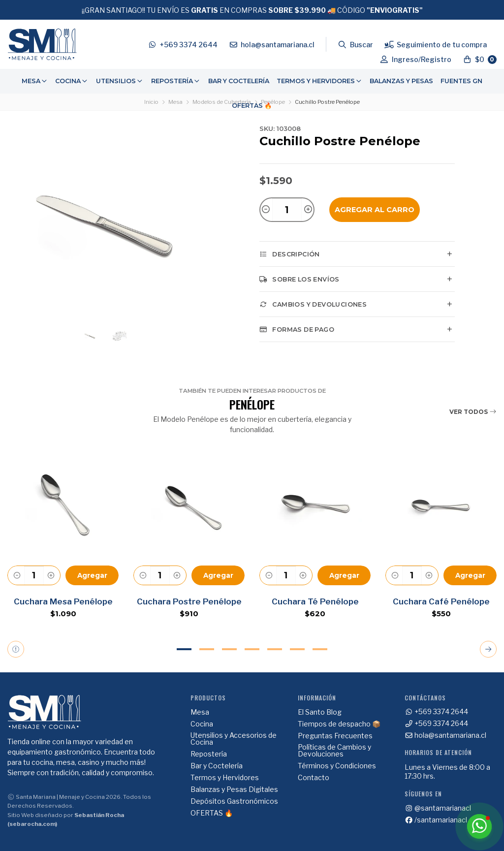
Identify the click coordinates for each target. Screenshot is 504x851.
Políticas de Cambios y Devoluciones (334, 751)
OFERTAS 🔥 (252, 106)
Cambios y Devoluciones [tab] (313, 304)
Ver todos (473, 412)
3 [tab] (229, 649)
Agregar (92, 575)
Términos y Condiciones (337, 766)
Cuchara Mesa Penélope (63, 601)
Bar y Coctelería (239, 81)
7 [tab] (320, 649)
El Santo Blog (320, 712)
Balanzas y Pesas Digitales (234, 789)
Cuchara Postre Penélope (189, 601)
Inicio (151, 102)
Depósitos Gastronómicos (234, 801)
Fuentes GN (461, 81)
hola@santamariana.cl (446, 735)
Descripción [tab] (290, 254)
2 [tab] (207, 649)
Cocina (72, 81)
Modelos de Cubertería (222, 102)
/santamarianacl (436, 820)
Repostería (176, 81)
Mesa (35, 81)
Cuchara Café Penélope (441, 601)
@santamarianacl (438, 808)
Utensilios (120, 81)
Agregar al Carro (375, 210)
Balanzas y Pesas (401, 81)
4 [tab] (252, 649)
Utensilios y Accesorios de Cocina (234, 739)
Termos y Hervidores (320, 81)
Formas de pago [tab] (297, 329)
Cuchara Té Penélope (315, 601)
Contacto (314, 778)
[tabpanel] (63, 538)
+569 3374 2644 (437, 712)
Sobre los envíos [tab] (299, 279)
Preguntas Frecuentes (335, 736)
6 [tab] (297, 649)
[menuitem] (35, 81)
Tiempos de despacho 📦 (339, 724)
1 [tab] (184, 649)
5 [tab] (275, 649)
